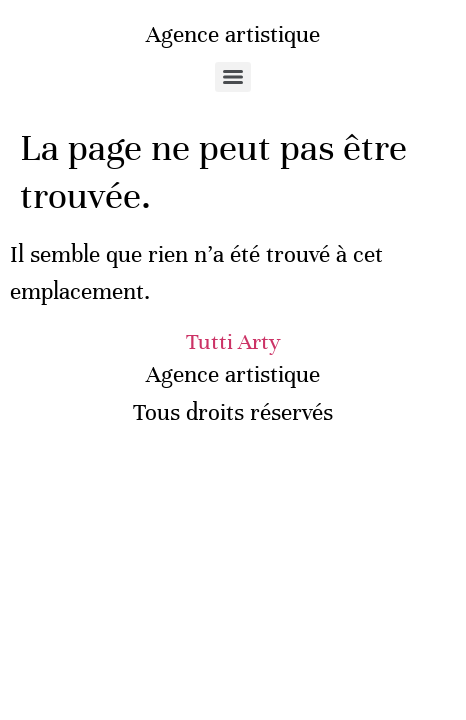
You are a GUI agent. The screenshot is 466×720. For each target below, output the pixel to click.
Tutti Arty (233, 341)
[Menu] (233, 77)
